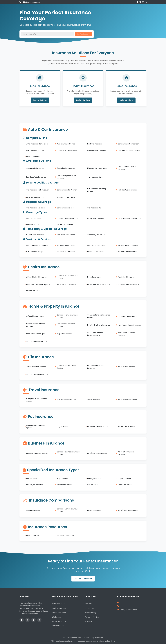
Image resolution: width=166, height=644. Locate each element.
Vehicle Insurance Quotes (128, 510)
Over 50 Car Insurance (35, 198)
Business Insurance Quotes (37, 453)
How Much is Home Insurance (99, 325)
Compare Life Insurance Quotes (66, 367)
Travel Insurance (94, 400)
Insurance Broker (33, 536)
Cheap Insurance (33, 510)
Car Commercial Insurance (67, 218)
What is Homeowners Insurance (126, 334)
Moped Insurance (125, 479)
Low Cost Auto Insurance (36, 177)
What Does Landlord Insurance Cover (95, 334)
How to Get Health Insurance (99, 284)
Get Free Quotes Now (83, 579)
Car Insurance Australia (35, 208)
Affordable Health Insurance (37, 277)
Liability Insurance (94, 479)
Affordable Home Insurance (37, 316)
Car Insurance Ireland (65, 208)
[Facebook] (138, 2)
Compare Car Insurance (97, 150)
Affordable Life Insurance (36, 367)
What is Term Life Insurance (37, 374)
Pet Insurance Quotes (126, 426)
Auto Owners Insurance (96, 245)
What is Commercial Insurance (126, 453)
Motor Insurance (33, 224)
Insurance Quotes (33, 156)
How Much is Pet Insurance (98, 426)
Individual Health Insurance (128, 284)
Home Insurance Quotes (127, 316)
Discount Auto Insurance (97, 168)
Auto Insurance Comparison (37, 144)
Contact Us (89, 608)
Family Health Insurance (127, 277)
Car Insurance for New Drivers (38, 190)
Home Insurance (59, 613)
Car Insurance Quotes (35, 150)
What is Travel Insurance (127, 400)
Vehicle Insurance (125, 485)
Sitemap (88, 621)
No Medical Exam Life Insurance (95, 367)
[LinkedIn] (146, 2)
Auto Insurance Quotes (66, 144)
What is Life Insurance (126, 367)
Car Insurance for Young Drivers (97, 190)
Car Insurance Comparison (128, 144)
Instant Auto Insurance (35, 235)
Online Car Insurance (95, 251)
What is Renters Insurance (37, 341)
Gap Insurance (63, 479)
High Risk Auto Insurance (127, 190)
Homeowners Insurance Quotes (66, 325)
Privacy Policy (90, 613)
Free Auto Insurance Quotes (129, 150)
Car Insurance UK (94, 208)
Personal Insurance (64, 485)
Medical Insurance (33, 291)
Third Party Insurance (65, 224)
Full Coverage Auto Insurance (129, 218)
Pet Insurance (58, 626)
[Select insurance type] (47, 34)
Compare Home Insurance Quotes (67, 316)
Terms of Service (92, 617)
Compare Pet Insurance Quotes (36, 426)
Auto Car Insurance (34, 218)
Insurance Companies (65, 536)
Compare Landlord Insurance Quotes (99, 316)
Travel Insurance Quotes (66, 400)
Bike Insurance (32, 479)
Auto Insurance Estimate (128, 251)
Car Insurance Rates (95, 177)
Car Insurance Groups (35, 251)
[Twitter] (140, 2)
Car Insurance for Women (67, 190)
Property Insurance (64, 334)
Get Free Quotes (83, 34)
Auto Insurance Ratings (66, 245)
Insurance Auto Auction (66, 251)
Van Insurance (93, 485)
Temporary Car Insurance (97, 235)
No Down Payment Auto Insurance (66, 177)
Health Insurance (59, 608)
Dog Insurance (63, 426)
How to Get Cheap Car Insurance (127, 168)
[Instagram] (143, 2)
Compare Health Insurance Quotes (67, 277)
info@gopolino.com (32, 2)
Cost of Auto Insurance (66, 168)
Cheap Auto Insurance (35, 168)
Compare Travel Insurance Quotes (37, 400)
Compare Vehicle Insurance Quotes (68, 510)
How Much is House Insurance (129, 325)
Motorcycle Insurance (35, 485)
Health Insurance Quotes (67, 284)
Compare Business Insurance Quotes (68, 453)
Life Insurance (58, 617)
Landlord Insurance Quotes (37, 334)
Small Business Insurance (97, 453)
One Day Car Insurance (66, 235)
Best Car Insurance (95, 144)
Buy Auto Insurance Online (128, 245)
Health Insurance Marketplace (38, 284)
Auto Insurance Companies (37, 245)
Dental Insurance (94, 277)
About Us (88, 604)
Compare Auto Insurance (67, 150)
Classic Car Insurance (96, 218)
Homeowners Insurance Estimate (36, 325)
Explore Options (40, 100)
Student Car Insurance (66, 198)
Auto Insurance (58, 604)
